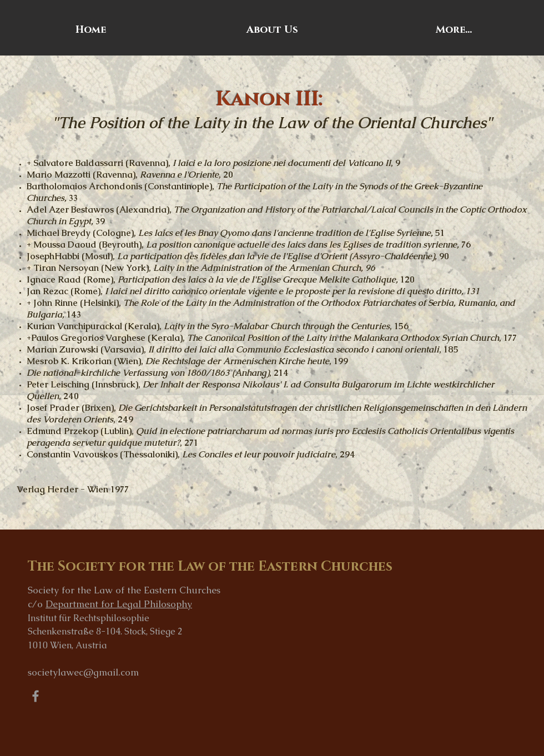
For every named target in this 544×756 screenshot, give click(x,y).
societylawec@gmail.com (83, 672)
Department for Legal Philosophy (119, 604)
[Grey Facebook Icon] (36, 696)
